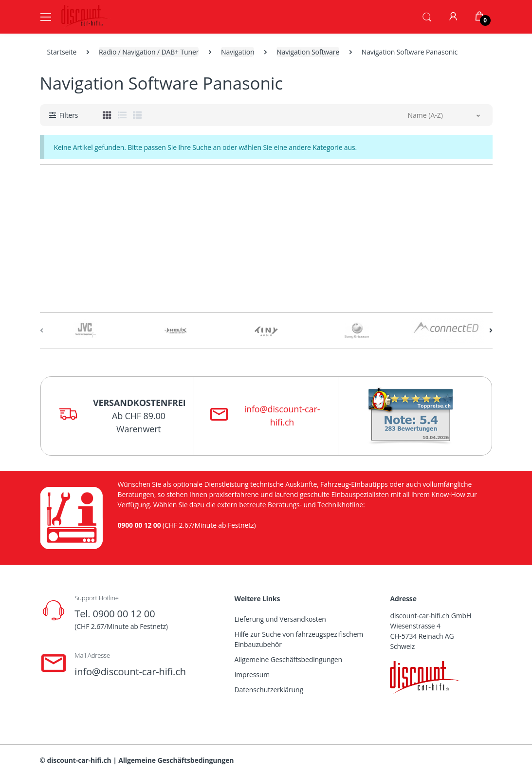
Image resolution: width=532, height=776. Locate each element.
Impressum (252, 674)
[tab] (107, 115)
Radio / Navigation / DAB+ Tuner (149, 52)
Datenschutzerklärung (269, 690)
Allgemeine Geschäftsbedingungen (288, 659)
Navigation (238, 52)
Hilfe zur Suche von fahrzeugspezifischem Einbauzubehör (299, 639)
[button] (427, 16)
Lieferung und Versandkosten (280, 619)
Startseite (62, 52)
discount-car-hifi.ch (79, 760)
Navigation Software (308, 52)
